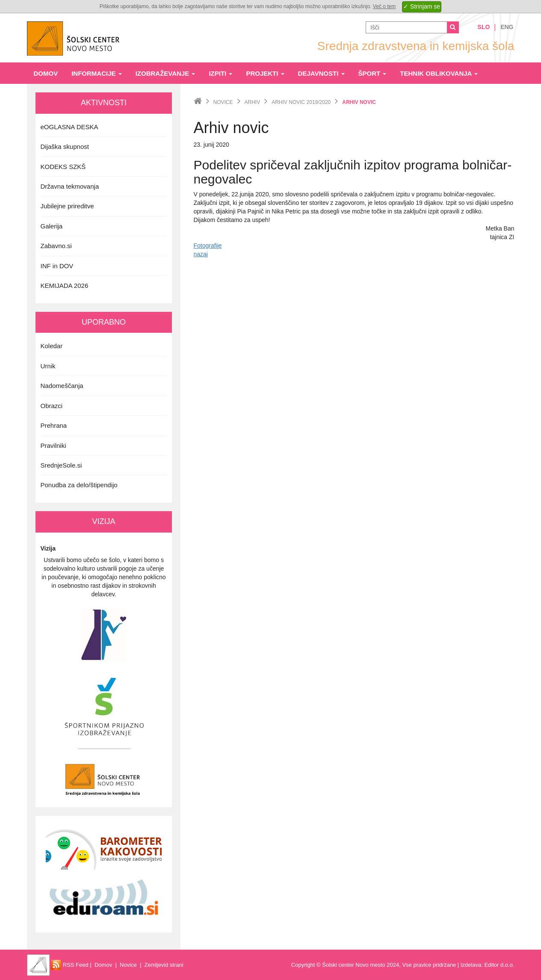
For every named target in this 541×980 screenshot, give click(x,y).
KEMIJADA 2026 (65, 286)
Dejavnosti (321, 73)
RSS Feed (70, 965)
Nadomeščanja (62, 386)
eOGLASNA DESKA (69, 127)
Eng (507, 27)
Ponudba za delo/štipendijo (79, 485)
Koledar (52, 346)
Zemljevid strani (164, 965)
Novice (223, 102)
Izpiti (220, 73)
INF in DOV (57, 266)
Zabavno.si (56, 246)
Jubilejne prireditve (67, 206)
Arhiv (253, 102)
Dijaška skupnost (65, 147)
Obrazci (52, 406)
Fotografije (208, 246)
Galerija (52, 226)
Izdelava (471, 965)
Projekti (265, 73)
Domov (46, 73)
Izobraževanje (166, 73)
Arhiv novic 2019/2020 (301, 102)
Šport (372, 73)
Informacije (97, 73)
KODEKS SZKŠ (63, 167)
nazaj (201, 254)
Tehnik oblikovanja (439, 73)
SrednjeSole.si (61, 465)
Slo (484, 27)
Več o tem (384, 6)
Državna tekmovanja (70, 186)
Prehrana (54, 425)
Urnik (48, 366)
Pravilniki (53, 446)
